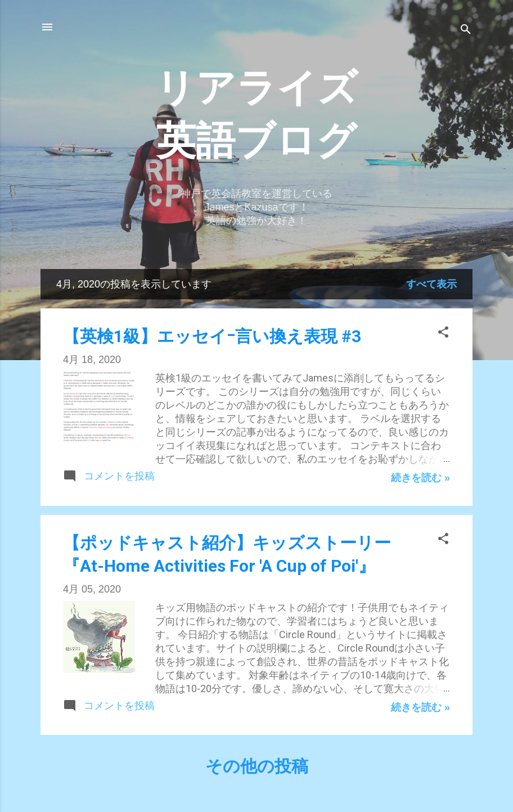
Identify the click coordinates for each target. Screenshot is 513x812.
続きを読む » (420, 478)
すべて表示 (431, 284)
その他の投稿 (257, 766)
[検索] (466, 31)
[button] (443, 334)
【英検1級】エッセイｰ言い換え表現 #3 (212, 336)
